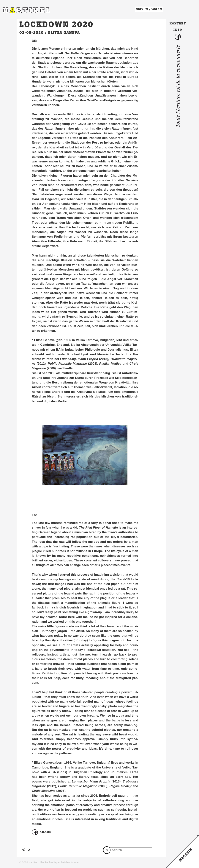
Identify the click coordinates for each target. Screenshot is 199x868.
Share (42, 832)
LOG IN (157, 9)
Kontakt (178, 23)
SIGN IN (142, 9)
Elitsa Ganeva (64, 32)
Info (178, 30)
